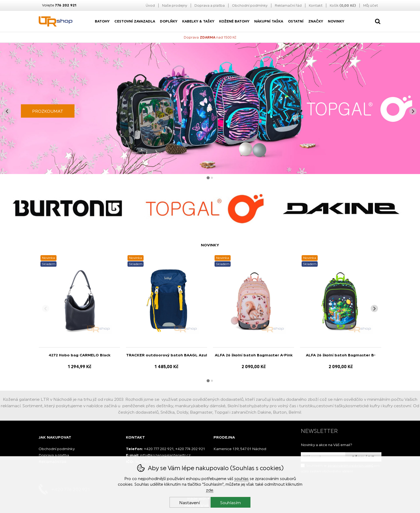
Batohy (102, 21)
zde (210, 490)
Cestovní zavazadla (135, 21)
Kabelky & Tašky (198, 21)
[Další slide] (413, 111)
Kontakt (316, 5)
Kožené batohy (234, 21)
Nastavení (190, 503)
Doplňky (169, 21)
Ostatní (296, 21)
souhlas (241, 479)
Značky (316, 21)
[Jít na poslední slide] (7, 111)
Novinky (336, 21)
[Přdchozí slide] (46, 309)
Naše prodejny (175, 5)
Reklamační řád (288, 5)
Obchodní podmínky (250, 5)
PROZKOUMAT (48, 111)
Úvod (150, 5)
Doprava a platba (210, 5)
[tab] (208, 178)
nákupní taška (269, 21)
